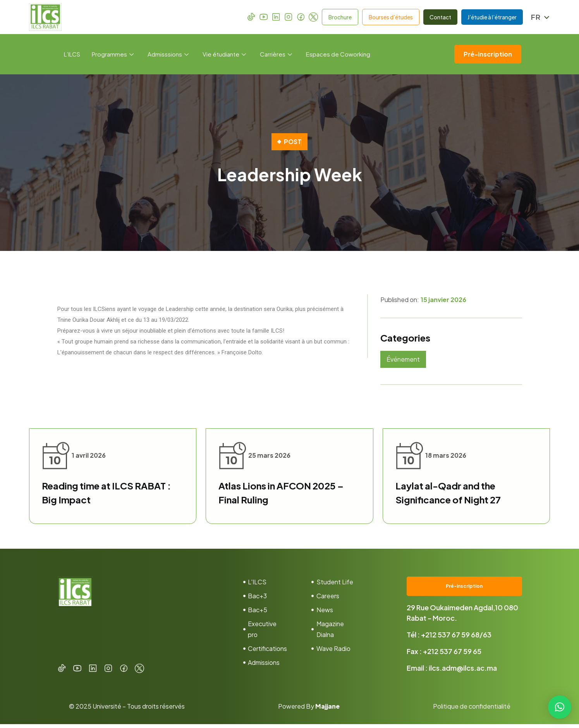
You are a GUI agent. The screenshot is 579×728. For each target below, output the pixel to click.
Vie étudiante (224, 54)
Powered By (309, 710)
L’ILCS (72, 54)
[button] (560, 707)
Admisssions (168, 54)
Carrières (276, 54)
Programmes (113, 54)
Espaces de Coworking (338, 54)
